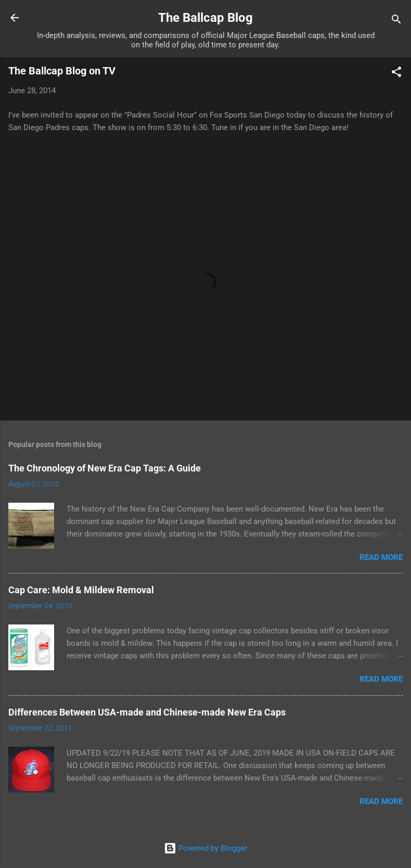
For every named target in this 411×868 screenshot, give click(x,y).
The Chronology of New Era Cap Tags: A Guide (105, 468)
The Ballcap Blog (205, 18)
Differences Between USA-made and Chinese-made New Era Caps (147, 712)
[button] (396, 74)
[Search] (396, 21)
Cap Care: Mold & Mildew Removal (81, 590)
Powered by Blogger (205, 848)
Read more (381, 557)
